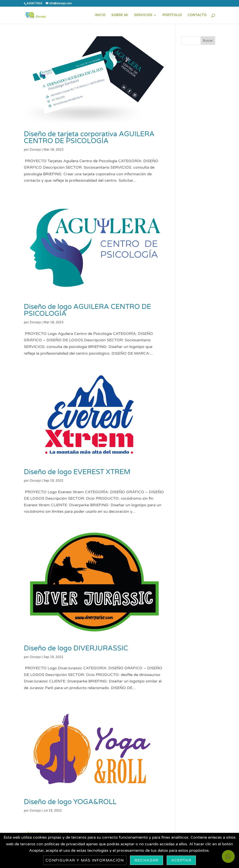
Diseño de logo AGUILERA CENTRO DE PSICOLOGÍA (87, 310)
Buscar (208, 41)
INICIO (100, 15)
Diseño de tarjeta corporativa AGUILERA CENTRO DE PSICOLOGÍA (89, 138)
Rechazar (147, 860)
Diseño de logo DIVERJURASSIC (76, 648)
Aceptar (181, 860)
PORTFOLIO (172, 15)
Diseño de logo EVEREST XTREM (77, 472)
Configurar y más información (85, 860)
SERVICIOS (143, 15)
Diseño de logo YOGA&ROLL (70, 802)
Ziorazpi (35, 150)
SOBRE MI (120, 15)
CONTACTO (197, 15)
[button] (228, 856)
